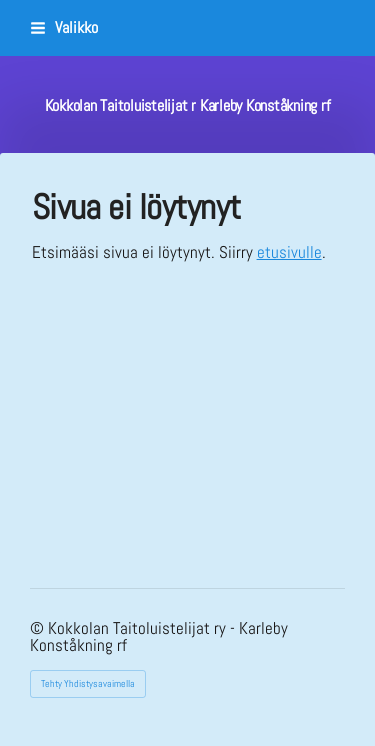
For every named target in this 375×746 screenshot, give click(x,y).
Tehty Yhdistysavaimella (88, 683)
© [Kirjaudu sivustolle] (39, 628)
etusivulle (289, 252)
